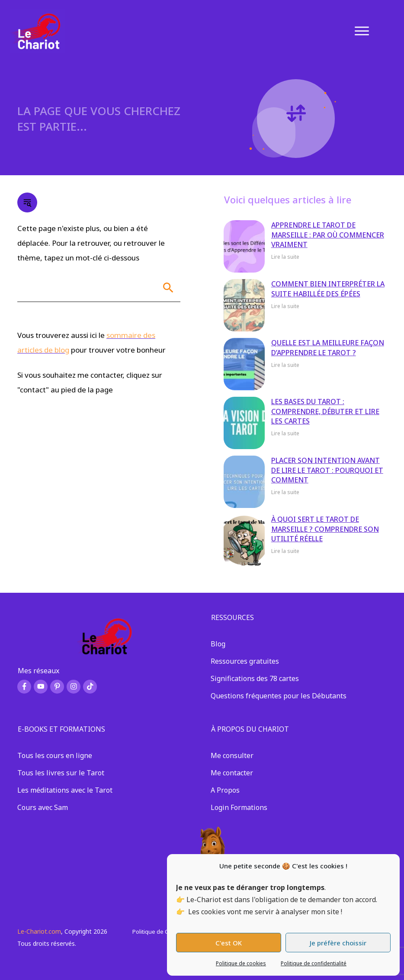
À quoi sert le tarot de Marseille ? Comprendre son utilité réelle (325, 529)
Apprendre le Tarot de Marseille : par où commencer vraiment (328, 235)
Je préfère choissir (338, 943)
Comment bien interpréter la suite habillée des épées (328, 289)
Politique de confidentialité (314, 963)
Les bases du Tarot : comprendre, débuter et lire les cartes (325, 411)
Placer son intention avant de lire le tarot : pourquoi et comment (327, 470)
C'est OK (229, 943)
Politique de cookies (241, 963)
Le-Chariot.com (39, 931)
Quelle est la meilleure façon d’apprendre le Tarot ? (328, 347)
